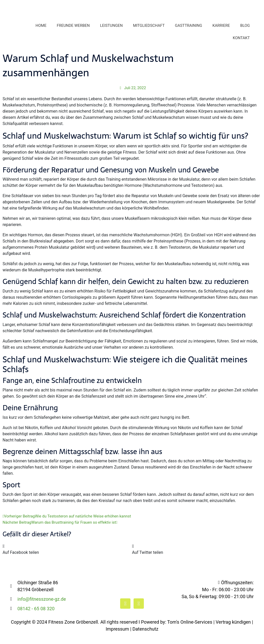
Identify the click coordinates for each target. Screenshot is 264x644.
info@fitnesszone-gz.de (42, 608)
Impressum (117, 638)
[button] (67, 558)
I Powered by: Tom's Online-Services (176, 631)
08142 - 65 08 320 (36, 617)
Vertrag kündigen (233, 631)
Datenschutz (145, 638)
